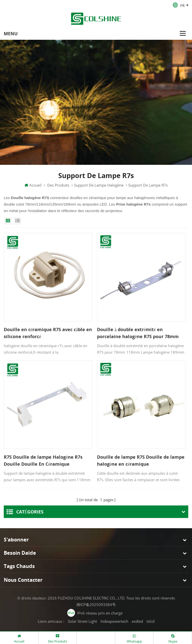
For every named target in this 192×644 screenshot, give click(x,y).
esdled (137, 621)
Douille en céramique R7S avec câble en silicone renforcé (48, 333)
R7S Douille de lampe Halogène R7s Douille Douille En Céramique (43, 461)
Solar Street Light (82, 621)
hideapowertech (114, 621)
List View (17, 221)
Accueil (33, 186)
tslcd (150, 621)
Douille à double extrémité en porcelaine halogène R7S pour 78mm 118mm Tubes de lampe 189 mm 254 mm (138, 333)
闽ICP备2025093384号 (96, 604)
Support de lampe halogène (99, 186)
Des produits (58, 186)
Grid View (8, 221)
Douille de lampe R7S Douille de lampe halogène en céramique (141, 461)
